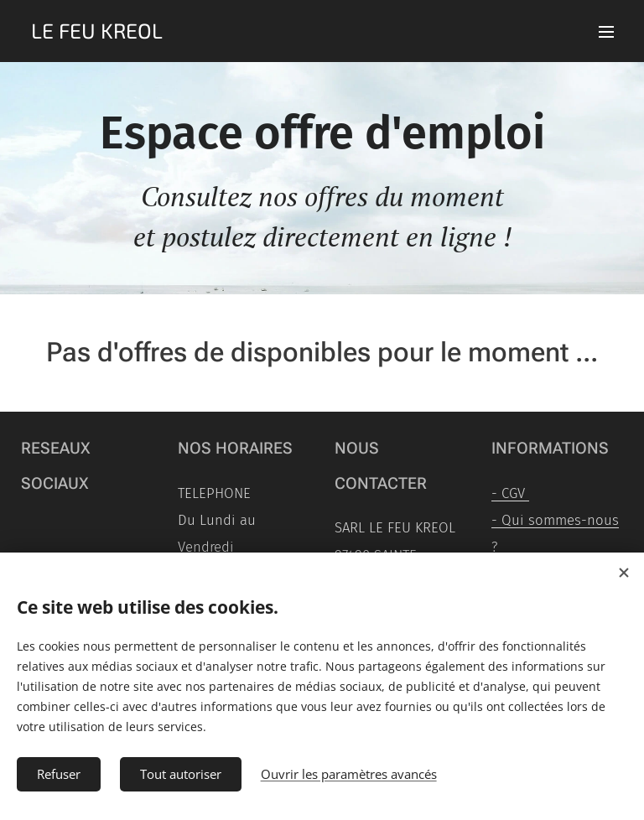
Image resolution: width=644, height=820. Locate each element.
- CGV (510, 493)
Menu (606, 32)
